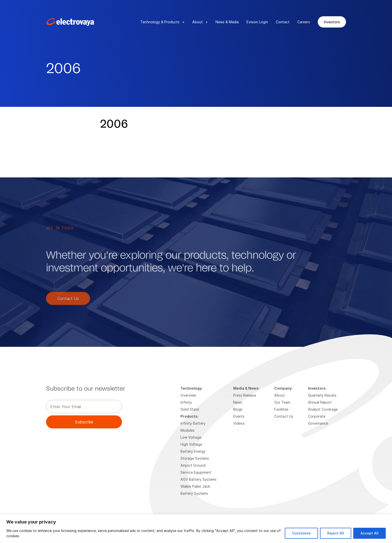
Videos (239, 423)
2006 (114, 124)
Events (239, 416)
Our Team (282, 402)
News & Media (227, 22)
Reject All (336, 533)
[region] (196, 529)
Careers (304, 22)
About (200, 22)
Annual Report (320, 402)
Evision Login (257, 22)
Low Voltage (191, 437)
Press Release (245, 395)
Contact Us (68, 303)
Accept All (369, 533)
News (238, 402)
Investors (332, 22)
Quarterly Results (322, 395)
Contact (283, 22)
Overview (188, 395)
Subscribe (84, 422)
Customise (301, 533)
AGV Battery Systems (198, 479)
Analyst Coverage (323, 409)
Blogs (238, 409)
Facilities (281, 409)
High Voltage (191, 444)
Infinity (186, 402)
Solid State (190, 409)
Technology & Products (162, 22)
